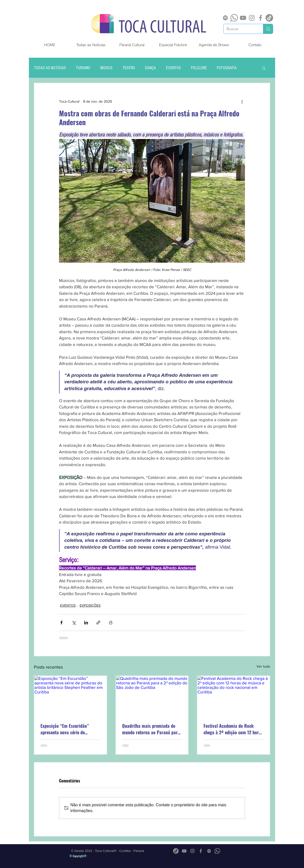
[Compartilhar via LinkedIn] (86, 623)
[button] (264, 68)
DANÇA (150, 68)
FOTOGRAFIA (227, 68)
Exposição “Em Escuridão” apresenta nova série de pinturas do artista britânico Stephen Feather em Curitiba (67, 729)
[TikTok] (269, 18)
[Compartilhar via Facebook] (61, 623)
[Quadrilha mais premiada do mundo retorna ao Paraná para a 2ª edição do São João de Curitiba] (152, 696)
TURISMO (83, 68)
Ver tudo (263, 666)
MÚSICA (106, 68)
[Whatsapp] (234, 18)
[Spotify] (225, 18)
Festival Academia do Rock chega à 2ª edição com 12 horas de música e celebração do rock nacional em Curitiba (233, 729)
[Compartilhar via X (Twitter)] (74, 623)
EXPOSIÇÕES (90, 605)
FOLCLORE (199, 68)
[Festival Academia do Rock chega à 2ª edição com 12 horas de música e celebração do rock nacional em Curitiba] (234, 696)
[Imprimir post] (111, 623)
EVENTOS (173, 68)
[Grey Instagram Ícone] (252, 18)
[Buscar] (240, 29)
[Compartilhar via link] (98, 623)
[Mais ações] (242, 101)
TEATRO (129, 68)
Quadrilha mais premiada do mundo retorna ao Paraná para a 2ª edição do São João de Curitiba (151, 729)
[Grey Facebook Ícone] (261, 18)
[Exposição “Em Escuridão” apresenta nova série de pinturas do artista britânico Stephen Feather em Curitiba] (70, 696)
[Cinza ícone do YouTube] (243, 18)
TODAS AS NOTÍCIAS (50, 68)
